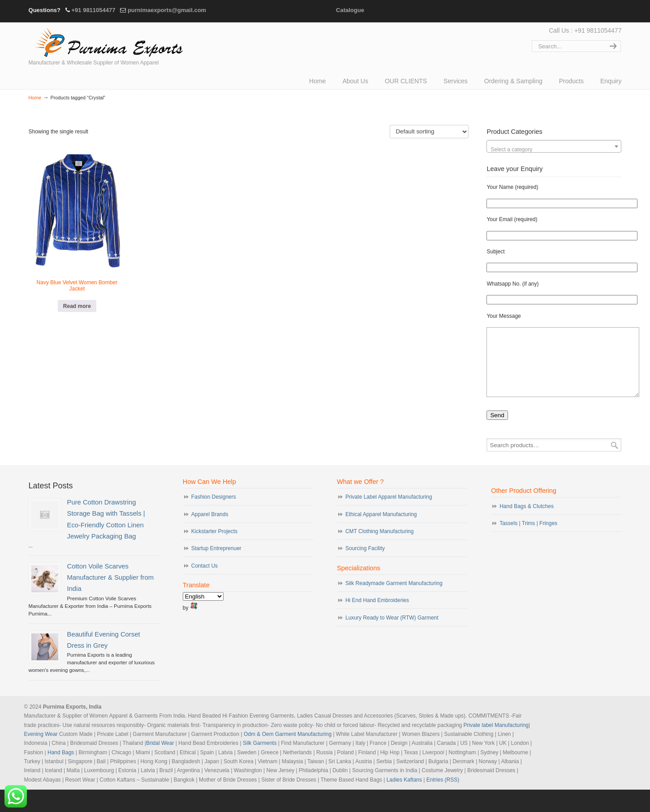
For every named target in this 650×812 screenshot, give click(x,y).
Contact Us (204, 579)
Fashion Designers (214, 510)
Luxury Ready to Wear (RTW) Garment (392, 631)
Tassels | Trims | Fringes (528, 537)
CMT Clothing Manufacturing (380, 545)
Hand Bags (61, 766)
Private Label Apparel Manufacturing (389, 510)
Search (615, 459)
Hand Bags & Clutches (527, 520)
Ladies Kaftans (404, 793)
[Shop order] (429, 132)
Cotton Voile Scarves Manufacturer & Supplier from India (110, 591)
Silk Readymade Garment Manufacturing (394, 597)
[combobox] (554, 146)
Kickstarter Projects (214, 545)
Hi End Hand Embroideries (377, 614)
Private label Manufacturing (496, 739)
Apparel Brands (210, 528)
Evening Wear (41, 748)
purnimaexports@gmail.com (167, 10)
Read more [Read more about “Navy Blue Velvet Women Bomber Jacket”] (77, 306)
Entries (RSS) (443, 793)
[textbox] (554, 150)
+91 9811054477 (93, 10)
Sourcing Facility (365, 562)
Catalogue (350, 10)
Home (35, 98)
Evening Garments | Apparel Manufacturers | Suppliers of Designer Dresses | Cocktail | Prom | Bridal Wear (107, 41)
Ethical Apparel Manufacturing (381, 528)
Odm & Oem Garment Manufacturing (288, 748)
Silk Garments (260, 756)
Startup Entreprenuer (216, 562)
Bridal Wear (160, 756)
